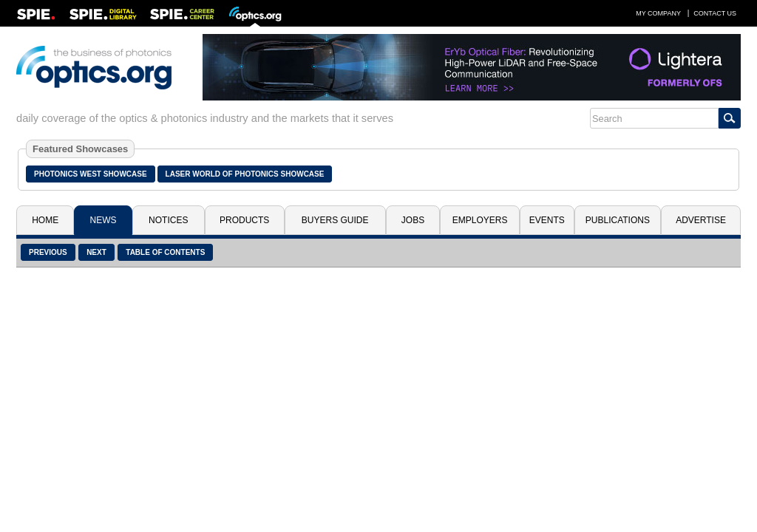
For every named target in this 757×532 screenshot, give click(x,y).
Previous (48, 252)
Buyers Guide (335, 220)
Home (45, 220)
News (103, 220)
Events (547, 220)
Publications (618, 220)
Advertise (701, 220)
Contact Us (715, 13)
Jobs (413, 220)
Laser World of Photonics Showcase (245, 174)
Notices (168, 220)
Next (96, 252)
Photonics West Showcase (91, 174)
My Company (658, 13)
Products (244, 220)
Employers (480, 220)
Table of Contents (165, 252)
